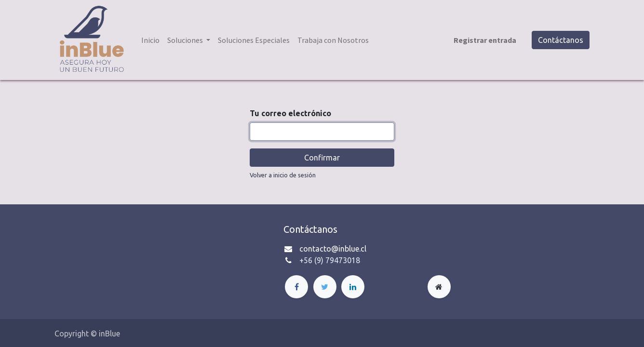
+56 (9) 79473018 (330, 260)
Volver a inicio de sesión (283, 175)
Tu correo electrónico (290, 113)
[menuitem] (150, 40)
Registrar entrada (485, 40)
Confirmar (322, 158)
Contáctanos (561, 40)
